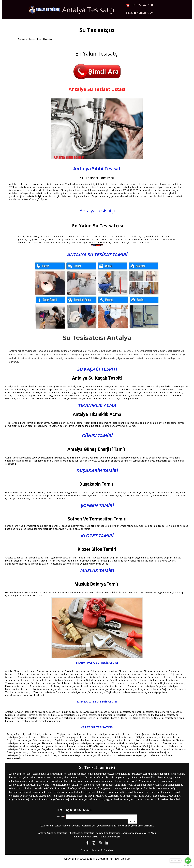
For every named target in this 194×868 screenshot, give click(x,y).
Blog (39, 39)
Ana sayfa (22, 39)
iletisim (32, 39)
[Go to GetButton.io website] (188, 865)
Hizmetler (48, 39)
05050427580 (83, 810)
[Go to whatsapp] (188, 861)
